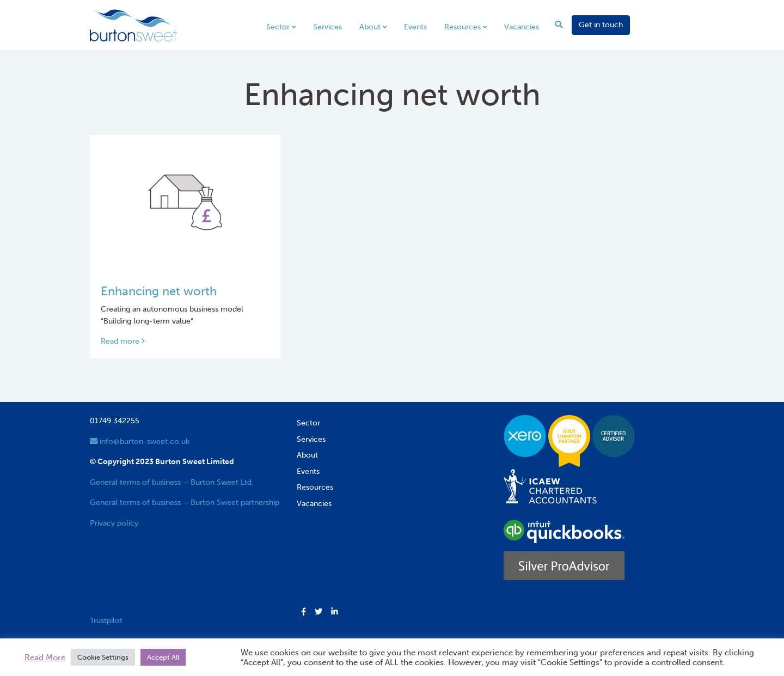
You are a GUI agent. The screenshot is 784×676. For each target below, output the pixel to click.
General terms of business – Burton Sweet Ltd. (172, 482)
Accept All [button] (163, 657)
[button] (304, 612)
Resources (463, 27)
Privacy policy (114, 523)
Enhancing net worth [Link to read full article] (159, 291)
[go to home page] (133, 25)
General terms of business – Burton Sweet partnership (185, 502)
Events (415, 27)
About (370, 27)
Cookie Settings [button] (103, 657)
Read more (122, 341)
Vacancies (522, 27)
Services (327, 27)
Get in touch (601, 25)
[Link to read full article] (185, 202)
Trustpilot (106, 620)
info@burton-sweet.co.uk (140, 441)
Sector (278, 27)
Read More (45, 657)
